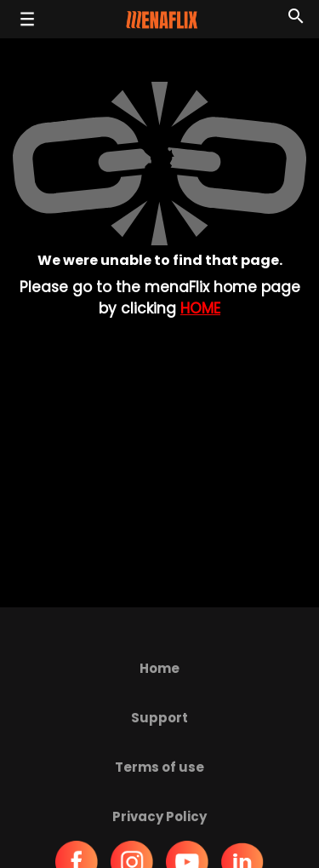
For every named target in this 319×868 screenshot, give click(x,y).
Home (200, 308)
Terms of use (159, 767)
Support (159, 718)
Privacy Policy (159, 816)
